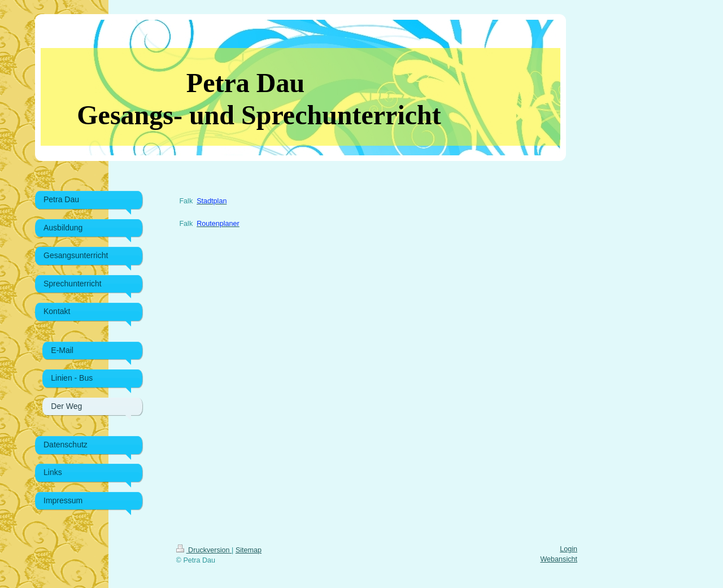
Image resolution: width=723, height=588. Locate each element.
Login (569, 549)
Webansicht (559, 559)
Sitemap (249, 550)
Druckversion (204, 550)
